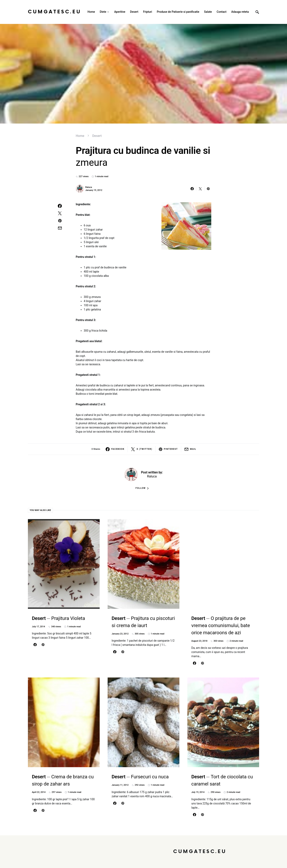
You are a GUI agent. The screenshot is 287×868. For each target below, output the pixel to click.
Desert (97, 136)
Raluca (89, 187)
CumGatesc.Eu (55, 12)
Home (80, 136)
